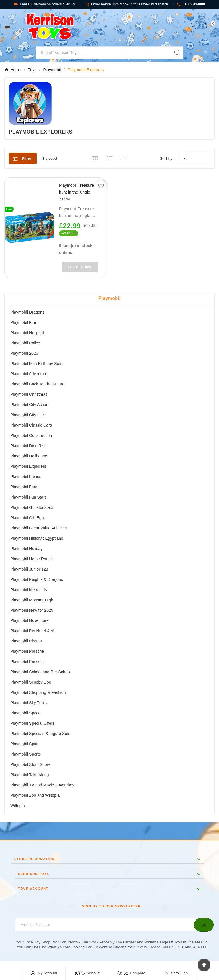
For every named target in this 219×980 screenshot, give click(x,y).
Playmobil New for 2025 (32, 610)
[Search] (104, 53)
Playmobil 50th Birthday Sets (36, 364)
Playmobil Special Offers (33, 723)
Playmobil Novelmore (30, 620)
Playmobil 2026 (24, 353)
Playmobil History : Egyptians (37, 538)
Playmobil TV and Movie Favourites (42, 785)
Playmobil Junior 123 (29, 569)
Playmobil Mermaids (29, 590)
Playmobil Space (25, 713)
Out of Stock (80, 267)
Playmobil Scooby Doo (31, 682)
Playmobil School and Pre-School (40, 672)
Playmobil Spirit (24, 744)
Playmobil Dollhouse (29, 456)
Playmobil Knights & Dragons (37, 579)
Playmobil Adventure (29, 374)
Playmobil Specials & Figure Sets (40, 734)
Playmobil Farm (24, 487)
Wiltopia (18, 806)
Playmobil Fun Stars (29, 497)
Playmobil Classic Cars (31, 425)
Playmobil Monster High (32, 600)
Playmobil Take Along (30, 775)
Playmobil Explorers (28, 466)
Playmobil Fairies (26, 477)
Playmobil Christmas (29, 394)
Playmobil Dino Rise (29, 446)
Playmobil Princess (28, 662)
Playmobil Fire (23, 322)
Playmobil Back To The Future (37, 384)
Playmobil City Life (27, 415)
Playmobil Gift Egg (27, 518)
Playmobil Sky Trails (29, 703)
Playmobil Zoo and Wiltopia (35, 795)
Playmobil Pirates (26, 641)
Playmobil (109, 298)
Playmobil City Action (29, 405)
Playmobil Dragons (27, 312)
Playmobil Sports (26, 754)
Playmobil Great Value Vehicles (38, 528)
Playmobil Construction (31, 435)
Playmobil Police (25, 343)
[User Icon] (193, 26)
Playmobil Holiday (27, 549)
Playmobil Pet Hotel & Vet (34, 631)
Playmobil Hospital (27, 333)
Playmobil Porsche (27, 651)
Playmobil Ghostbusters (32, 507)
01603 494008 (191, 4)
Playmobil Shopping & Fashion (38, 692)
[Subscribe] (204, 925)
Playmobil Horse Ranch (32, 559)
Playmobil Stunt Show (30, 764)
